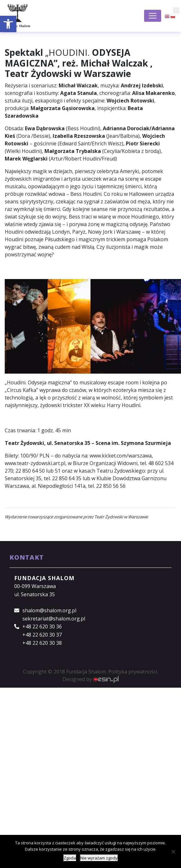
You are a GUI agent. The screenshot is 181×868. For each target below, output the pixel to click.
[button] (8, 24)
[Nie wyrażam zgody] (173, 852)
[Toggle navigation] (153, 16)
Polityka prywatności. (133, 672)
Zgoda (70, 858)
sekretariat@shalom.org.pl (54, 619)
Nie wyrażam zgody (99, 858)
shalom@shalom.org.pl (49, 610)
